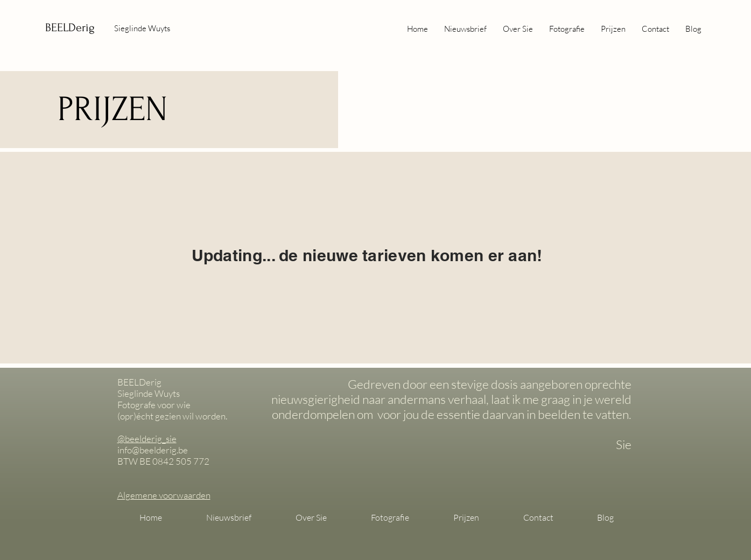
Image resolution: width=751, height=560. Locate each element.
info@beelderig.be (153, 450)
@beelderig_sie (147, 439)
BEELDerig (70, 27)
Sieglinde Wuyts (142, 28)
